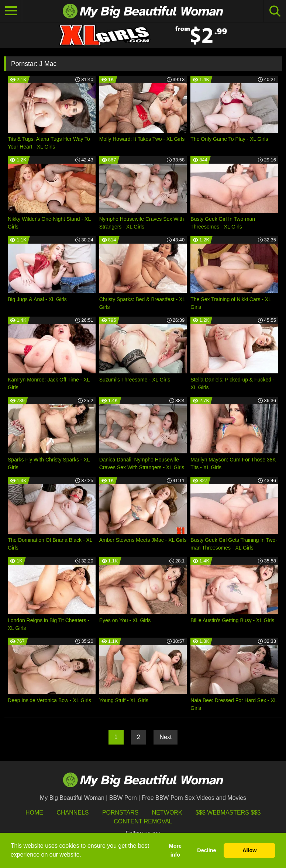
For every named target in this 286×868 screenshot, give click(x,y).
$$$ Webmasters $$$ (228, 813)
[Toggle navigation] (11, 11)
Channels (73, 813)
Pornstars (120, 813)
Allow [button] (249, 850)
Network (167, 813)
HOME (34, 813)
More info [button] (175, 850)
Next (166, 737)
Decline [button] (206, 850)
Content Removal (143, 821)
